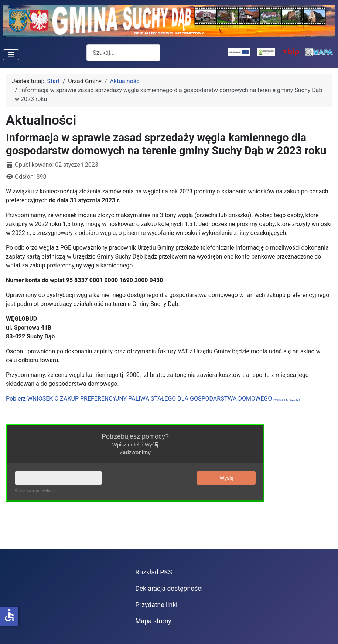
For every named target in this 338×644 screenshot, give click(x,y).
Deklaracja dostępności (169, 589)
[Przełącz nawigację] (11, 55)
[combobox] (123, 53)
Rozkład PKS (154, 572)
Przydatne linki (156, 605)
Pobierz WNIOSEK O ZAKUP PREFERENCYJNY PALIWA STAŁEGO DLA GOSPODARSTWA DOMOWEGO (153, 399)
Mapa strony (153, 621)
